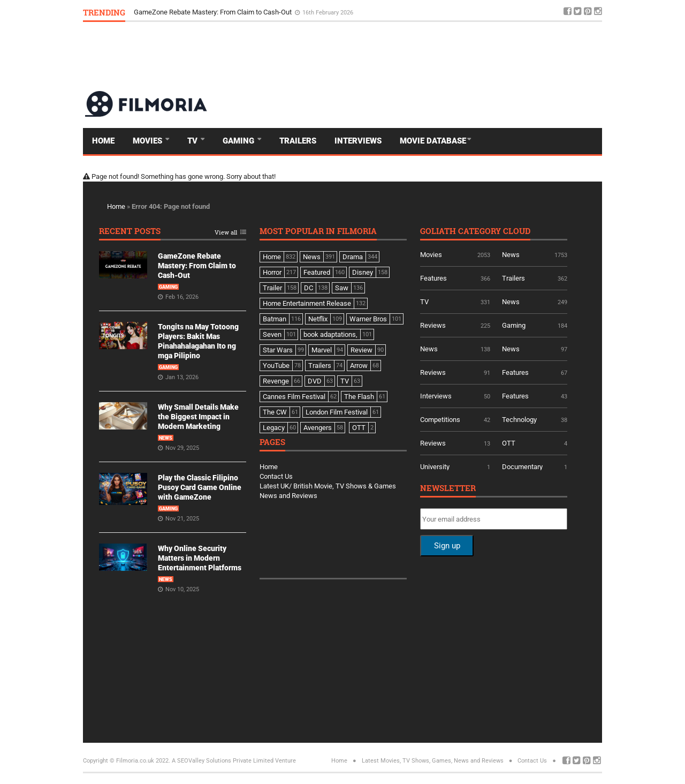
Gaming (239, 141)
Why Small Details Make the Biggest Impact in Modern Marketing (198, 417)
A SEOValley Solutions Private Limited (223, 761)
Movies (149, 141)
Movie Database (433, 141)
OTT (509, 443)
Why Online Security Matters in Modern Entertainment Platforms (200, 558)
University (435, 467)
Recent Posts (130, 232)
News (166, 438)
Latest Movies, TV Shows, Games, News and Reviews (433, 761)
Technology (519, 420)
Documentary (522, 467)
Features (433, 278)
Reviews (433, 325)
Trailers (298, 141)
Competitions (440, 420)
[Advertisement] (407, 56)
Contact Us (276, 476)
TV (193, 141)
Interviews (358, 141)
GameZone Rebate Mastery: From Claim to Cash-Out (214, 12)
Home (103, 141)
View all (226, 233)
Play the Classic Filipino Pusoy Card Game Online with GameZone (200, 487)
